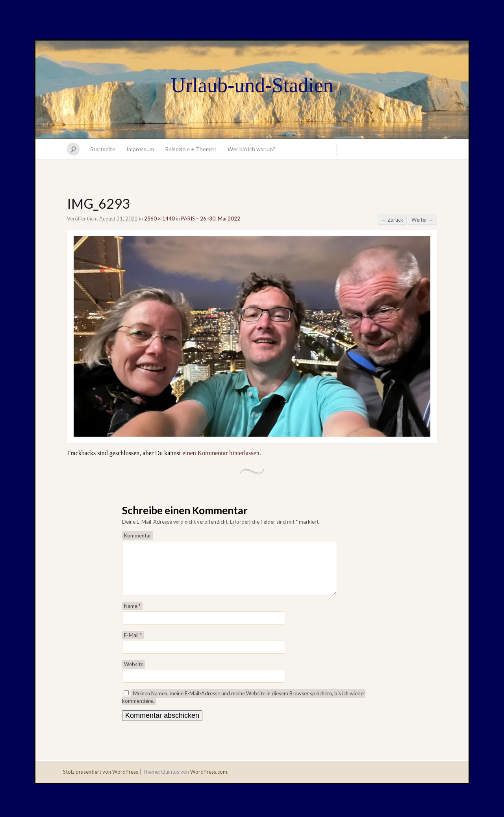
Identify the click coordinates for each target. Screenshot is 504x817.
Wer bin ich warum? (251, 149)
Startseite (103, 149)
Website (134, 674)
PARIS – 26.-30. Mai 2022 (211, 219)
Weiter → (422, 220)
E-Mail (133, 645)
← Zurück (392, 220)
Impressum (140, 149)
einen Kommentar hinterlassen (221, 453)
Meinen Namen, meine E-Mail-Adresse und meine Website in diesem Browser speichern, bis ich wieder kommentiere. (244, 707)
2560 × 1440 (159, 219)
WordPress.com (209, 781)
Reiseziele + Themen (191, 149)
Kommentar (138, 535)
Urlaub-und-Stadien (252, 85)
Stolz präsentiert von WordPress (101, 781)
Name (132, 615)
